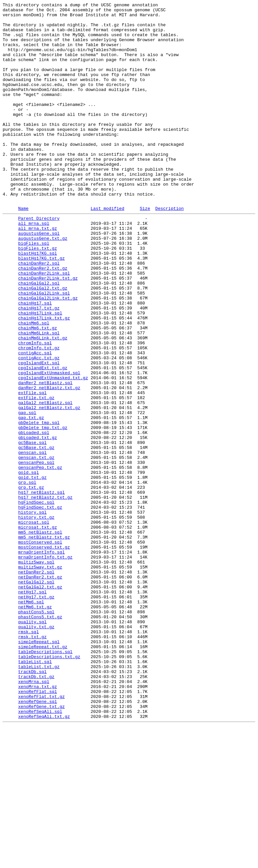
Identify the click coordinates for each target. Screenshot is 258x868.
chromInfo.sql (35, 409)
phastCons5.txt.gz (40, 738)
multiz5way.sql (36, 672)
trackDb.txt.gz (36, 810)
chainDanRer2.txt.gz (43, 320)
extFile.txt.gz (36, 475)
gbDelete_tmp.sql (39, 505)
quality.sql (32, 744)
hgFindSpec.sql (36, 601)
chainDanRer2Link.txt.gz (48, 332)
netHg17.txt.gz (36, 714)
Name (23, 249)
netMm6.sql (31, 720)
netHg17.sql (32, 708)
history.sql (32, 613)
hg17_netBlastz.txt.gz (45, 595)
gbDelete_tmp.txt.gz (43, 511)
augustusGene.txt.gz (43, 284)
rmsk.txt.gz (32, 762)
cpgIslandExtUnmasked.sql (49, 445)
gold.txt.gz (32, 571)
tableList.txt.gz (39, 798)
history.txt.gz (36, 619)
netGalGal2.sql (36, 696)
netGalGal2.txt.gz (40, 702)
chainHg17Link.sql (40, 374)
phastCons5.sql (36, 732)
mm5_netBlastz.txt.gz (44, 643)
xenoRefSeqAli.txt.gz (44, 858)
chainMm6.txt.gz (38, 391)
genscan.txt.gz (36, 547)
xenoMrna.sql (34, 816)
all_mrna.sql (34, 266)
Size (145, 249)
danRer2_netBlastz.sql (45, 457)
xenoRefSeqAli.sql (40, 852)
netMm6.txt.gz (35, 726)
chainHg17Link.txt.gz (44, 380)
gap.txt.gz (31, 499)
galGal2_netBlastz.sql (45, 481)
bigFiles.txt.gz (38, 296)
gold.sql (29, 565)
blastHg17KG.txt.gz (41, 308)
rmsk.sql (29, 756)
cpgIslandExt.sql (39, 433)
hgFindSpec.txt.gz (40, 607)
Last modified (107, 249)
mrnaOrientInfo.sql (41, 660)
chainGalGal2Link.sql (44, 350)
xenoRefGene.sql (38, 840)
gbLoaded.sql (34, 517)
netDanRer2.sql (36, 684)
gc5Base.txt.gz (36, 535)
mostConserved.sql (40, 649)
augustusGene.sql (39, 278)
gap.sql (27, 493)
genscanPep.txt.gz (40, 559)
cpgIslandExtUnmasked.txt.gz (53, 451)
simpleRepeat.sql (39, 768)
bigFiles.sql (34, 290)
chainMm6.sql (34, 386)
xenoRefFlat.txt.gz (41, 834)
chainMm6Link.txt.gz (43, 403)
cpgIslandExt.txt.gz (43, 439)
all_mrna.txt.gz (38, 272)
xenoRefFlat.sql (38, 828)
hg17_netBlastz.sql (41, 589)
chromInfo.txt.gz (39, 415)
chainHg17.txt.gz (39, 368)
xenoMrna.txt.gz (38, 822)
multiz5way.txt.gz (40, 678)
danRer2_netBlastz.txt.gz (49, 463)
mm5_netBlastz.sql (40, 637)
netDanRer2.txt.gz (40, 690)
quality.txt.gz (36, 750)
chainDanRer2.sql (39, 314)
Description (169, 249)
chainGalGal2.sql (39, 338)
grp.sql (27, 577)
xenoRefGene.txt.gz (41, 846)
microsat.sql (34, 625)
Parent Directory (39, 260)
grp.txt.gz (31, 583)
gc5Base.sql (32, 529)
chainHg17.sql (35, 362)
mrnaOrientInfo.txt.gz (45, 666)
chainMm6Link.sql (39, 397)
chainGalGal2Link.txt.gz (48, 356)
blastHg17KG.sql (38, 302)
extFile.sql (32, 469)
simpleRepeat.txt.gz (43, 774)
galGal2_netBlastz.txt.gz (49, 487)
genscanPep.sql (36, 553)
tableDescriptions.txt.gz (49, 786)
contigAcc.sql (35, 421)
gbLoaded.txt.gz (38, 523)
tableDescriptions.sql (45, 780)
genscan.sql (32, 541)
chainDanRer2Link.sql (44, 326)
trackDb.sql (32, 804)
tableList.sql (35, 792)
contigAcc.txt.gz (39, 427)
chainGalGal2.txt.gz (43, 344)
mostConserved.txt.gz (44, 654)
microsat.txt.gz (38, 631)
